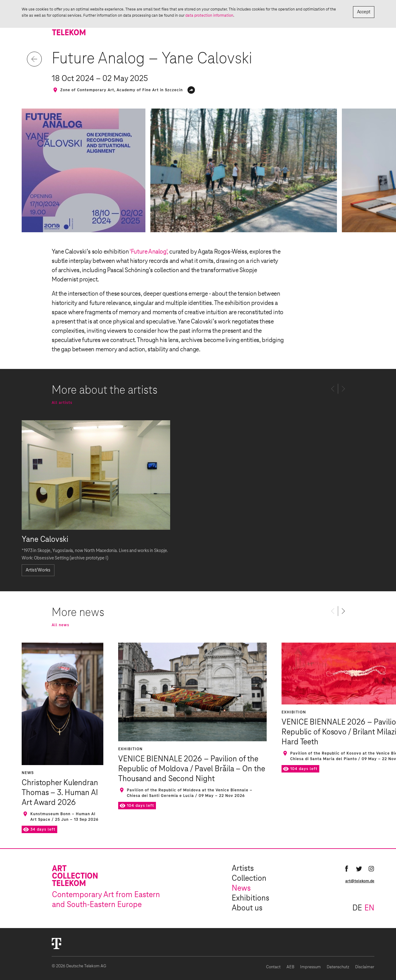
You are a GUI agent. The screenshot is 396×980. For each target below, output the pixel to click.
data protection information (209, 15)
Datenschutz (338, 967)
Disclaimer (365, 967)
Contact (273, 967)
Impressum (310, 967)
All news (60, 625)
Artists (243, 869)
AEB (290, 967)
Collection (249, 879)
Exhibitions (250, 898)
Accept (364, 12)
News (241, 888)
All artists (62, 403)
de (357, 908)
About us (247, 908)
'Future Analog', (149, 252)
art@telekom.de (360, 881)
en (369, 908)
